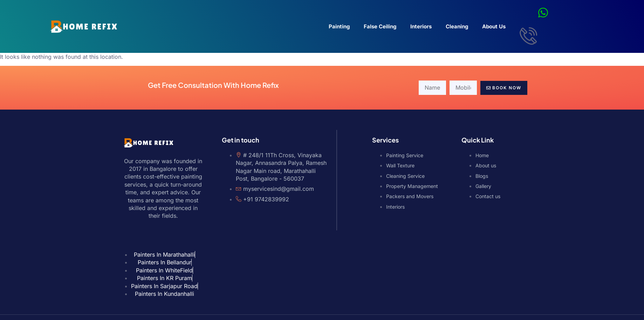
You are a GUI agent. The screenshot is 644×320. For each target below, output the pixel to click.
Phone (642, 158)
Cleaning (457, 26)
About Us (494, 26)
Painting (339, 26)
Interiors (421, 26)
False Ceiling (380, 26)
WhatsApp (641, 176)
